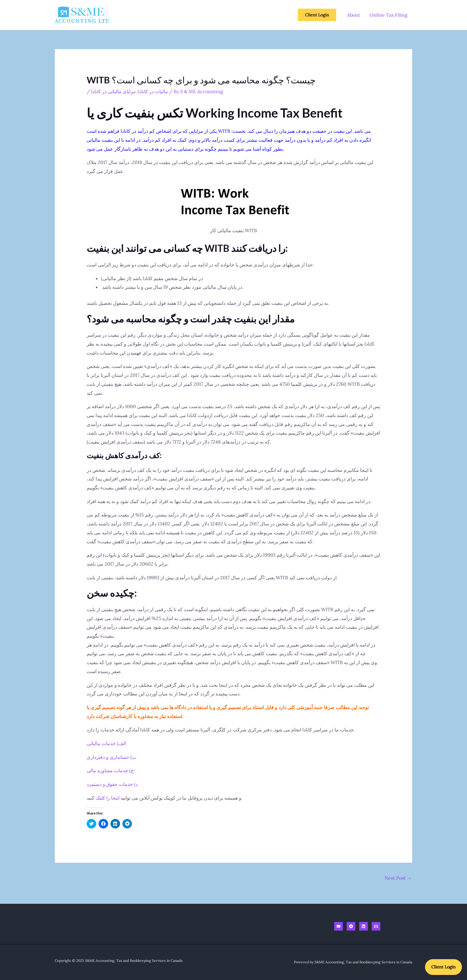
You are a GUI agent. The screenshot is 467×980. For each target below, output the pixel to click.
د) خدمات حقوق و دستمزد (112, 784)
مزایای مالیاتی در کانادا (113, 91)
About (354, 15)
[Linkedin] (364, 926)
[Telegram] (351, 926)
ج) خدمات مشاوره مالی (110, 770)
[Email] (376, 926)
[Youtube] (338, 926)
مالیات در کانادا (153, 91)
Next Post (398, 878)
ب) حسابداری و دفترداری (112, 757)
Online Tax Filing (389, 15)
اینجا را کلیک (108, 798)
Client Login (442, 966)
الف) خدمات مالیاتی (106, 743)
